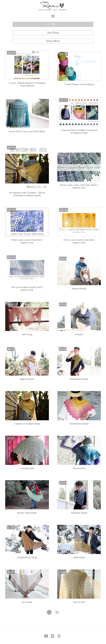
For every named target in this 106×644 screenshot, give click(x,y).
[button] (53, 16)
